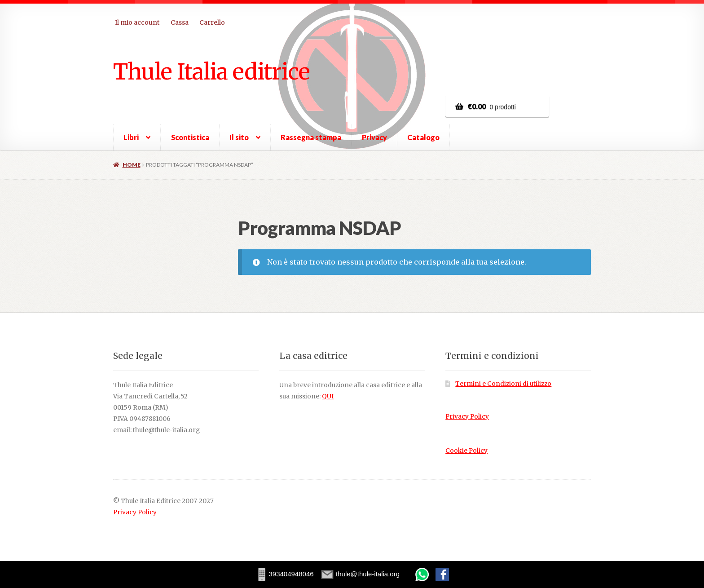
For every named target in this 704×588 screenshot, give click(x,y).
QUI (328, 396)
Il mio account (137, 22)
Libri (131, 137)
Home (132, 165)
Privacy (374, 137)
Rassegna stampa (311, 137)
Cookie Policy (466, 451)
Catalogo (423, 137)
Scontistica (190, 137)
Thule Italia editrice (211, 71)
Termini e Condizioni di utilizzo (503, 384)
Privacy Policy (467, 417)
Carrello (212, 22)
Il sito (239, 137)
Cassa (180, 22)
